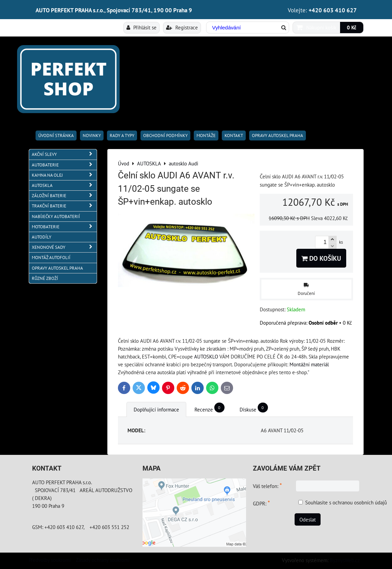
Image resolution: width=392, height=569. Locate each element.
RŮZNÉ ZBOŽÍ (45, 278)
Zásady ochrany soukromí (103, 560)
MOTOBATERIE (64, 227)
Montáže (206, 136)
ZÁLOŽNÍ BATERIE (64, 196)
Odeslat (308, 519)
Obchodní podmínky (165, 136)
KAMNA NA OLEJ (64, 175)
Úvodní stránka (56, 136)
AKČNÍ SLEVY (64, 154)
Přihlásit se (141, 27)
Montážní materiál (309, 364)
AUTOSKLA (64, 185)
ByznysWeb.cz (345, 560)
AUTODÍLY (42, 237)
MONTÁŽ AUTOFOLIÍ (51, 258)
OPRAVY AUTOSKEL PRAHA (278, 136)
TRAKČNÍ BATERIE (64, 206)
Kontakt (234, 136)
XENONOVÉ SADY (64, 247)
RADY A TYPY (122, 136)
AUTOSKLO (206, 356)
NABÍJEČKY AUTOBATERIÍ (56, 216)
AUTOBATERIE (64, 165)
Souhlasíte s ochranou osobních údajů (346, 502)
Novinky (92, 136)
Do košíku (321, 258)
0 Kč (352, 27)
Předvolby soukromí (50, 560)
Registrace (182, 27)
